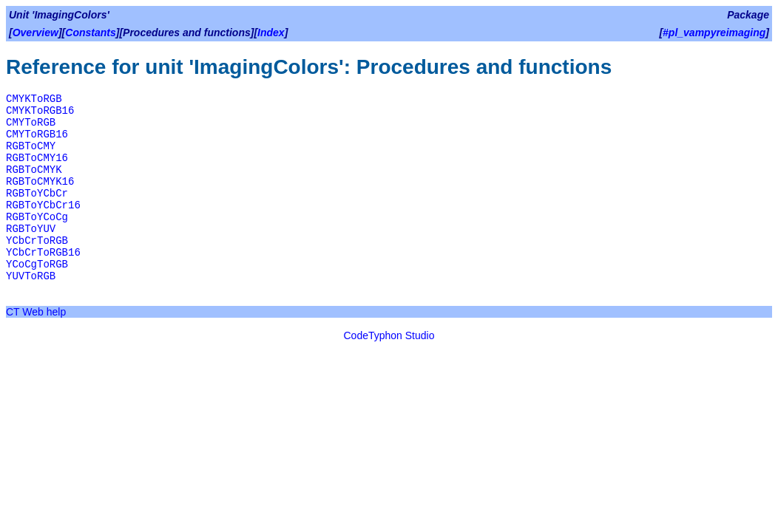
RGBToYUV (31, 229)
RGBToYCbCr (37, 194)
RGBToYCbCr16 (43, 205)
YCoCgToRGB (37, 265)
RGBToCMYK (34, 170)
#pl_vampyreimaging (714, 33)
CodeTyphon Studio (389, 335)
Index (271, 33)
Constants (90, 33)
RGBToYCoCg (37, 217)
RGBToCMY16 (37, 158)
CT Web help (36, 312)
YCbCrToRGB (37, 241)
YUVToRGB (31, 276)
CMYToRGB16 (37, 134)
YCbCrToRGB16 (43, 253)
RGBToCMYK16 (40, 182)
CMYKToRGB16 (40, 111)
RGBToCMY (31, 146)
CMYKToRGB (34, 99)
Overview (35, 33)
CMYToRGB (31, 123)
